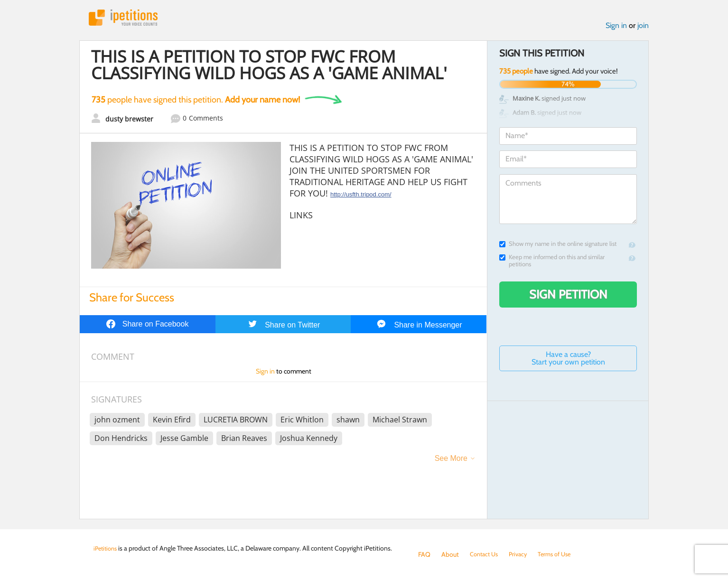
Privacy (523, 554)
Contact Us (486, 554)
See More (451, 461)
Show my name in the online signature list (558, 246)
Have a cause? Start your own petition (568, 360)
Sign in (616, 28)
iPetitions (128, 19)
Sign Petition (568, 297)
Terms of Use (562, 554)
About (450, 554)
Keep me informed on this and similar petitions (552, 263)
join (643, 28)
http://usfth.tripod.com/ (361, 197)
